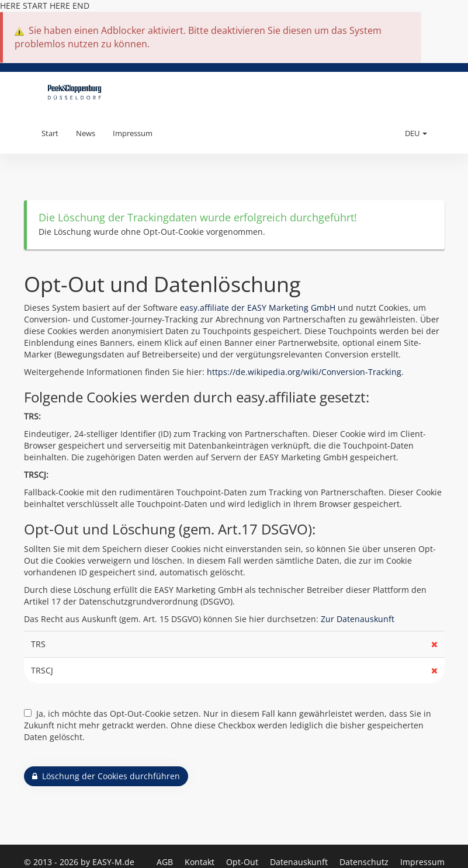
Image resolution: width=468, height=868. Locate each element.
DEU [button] (416, 133)
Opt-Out (243, 862)
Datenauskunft (300, 862)
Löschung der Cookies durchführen (106, 776)
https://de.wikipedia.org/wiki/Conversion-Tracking (304, 372)
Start (50, 133)
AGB (166, 862)
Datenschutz (365, 862)
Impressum (133, 133)
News (86, 133)
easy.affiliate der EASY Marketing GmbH (258, 308)
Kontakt (201, 862)
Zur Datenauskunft (358, 619)
